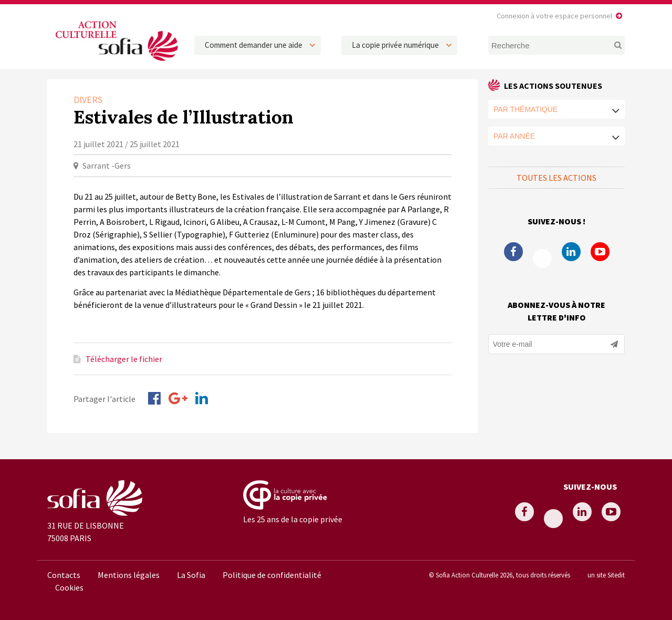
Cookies (69, 587)
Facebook (513, 252)
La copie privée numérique (395, 45)
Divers (88, 100)
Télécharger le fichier (124, 359)
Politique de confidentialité (272, 575)
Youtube (600, 252)
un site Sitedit (606, 575)
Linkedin (571, 252)
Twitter (542, 259)
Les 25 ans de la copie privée (293, 519)
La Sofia (191, 575)
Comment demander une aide (254, 45)
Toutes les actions (556, 178)
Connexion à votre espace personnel (554, 16)
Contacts (64, 575)
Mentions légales (129, 575)
